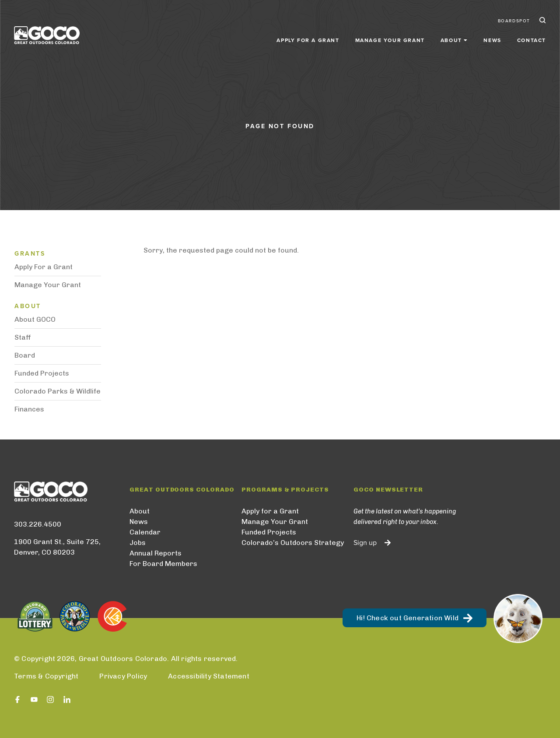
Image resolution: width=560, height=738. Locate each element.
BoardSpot (514, 21)
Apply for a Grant (308, 40)
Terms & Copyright (46, 676)
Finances (29, 409)
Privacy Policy (123, 676)
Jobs (138, 543)
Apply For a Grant (44, 267)
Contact (532, 40)
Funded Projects (42, 373)
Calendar (145, 532)
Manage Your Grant (390, 40)
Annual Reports (156, 553)
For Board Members (163, 564)
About (140, 511)
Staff (23, 337)
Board (25, 355)
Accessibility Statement (209, 676)
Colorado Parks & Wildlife (58, 391)
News (492, 40)
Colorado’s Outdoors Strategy (293, 543)
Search (542, 21)
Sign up (365, 543)
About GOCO (35, 319)
